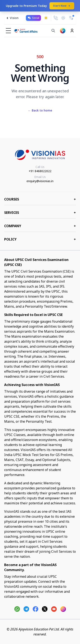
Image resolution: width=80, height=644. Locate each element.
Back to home (40, 110)
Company (40, 226)
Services (40, 213)
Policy (40, 239)
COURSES (40, 199)
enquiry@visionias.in (40, 181)
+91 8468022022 (40, 171)
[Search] (53, 31)
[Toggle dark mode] (46, 18)
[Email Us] (63, 18)
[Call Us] (56, 18)
